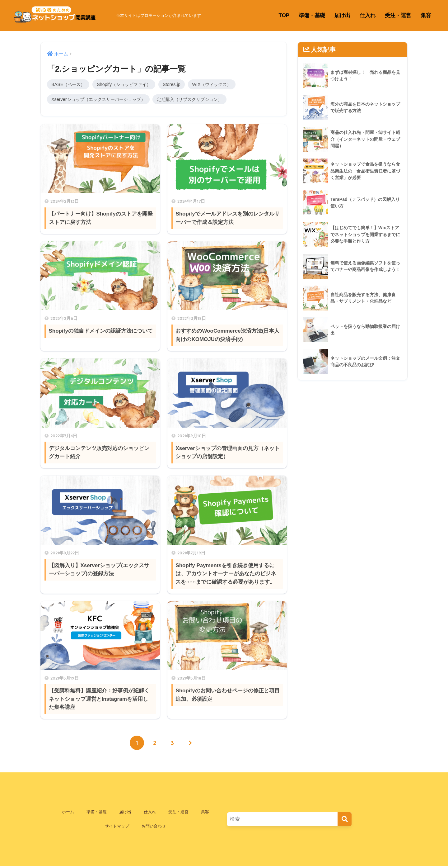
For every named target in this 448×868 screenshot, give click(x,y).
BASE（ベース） (69, 85)
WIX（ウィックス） (220, 85)
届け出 (342, 15)
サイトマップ (117, 828)
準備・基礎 (312, 15)
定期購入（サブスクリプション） (199, 100)
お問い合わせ (154, 828)
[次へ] (191, 744)
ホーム (68, 814)
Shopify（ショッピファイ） (128, 85)
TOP (284, 15)
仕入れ (368, 15)
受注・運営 (398, 15)
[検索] (345, 821)
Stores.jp (178, 85)
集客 (426, 15)
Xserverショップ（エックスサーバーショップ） (102, 100)
